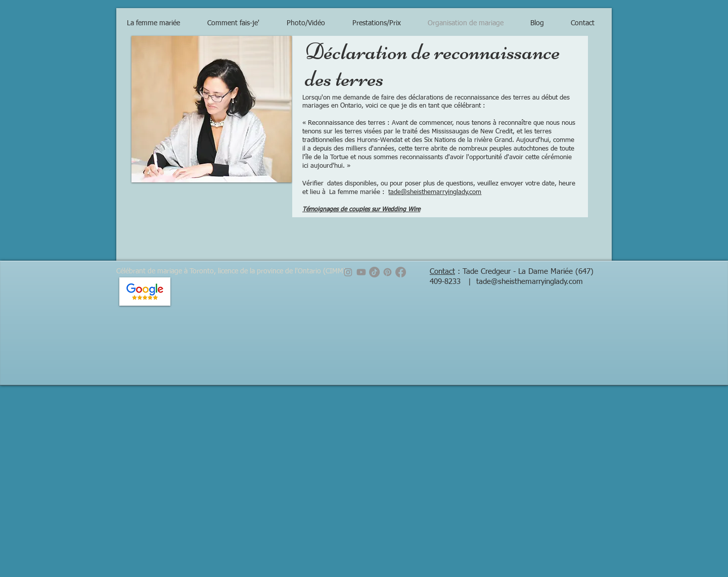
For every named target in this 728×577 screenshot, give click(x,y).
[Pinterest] (388, 272)
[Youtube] (361, 272)
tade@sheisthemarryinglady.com (435, 192)
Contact (442, 272)
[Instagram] (348, 272)
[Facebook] (401, 272)
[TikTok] (374, 272)
